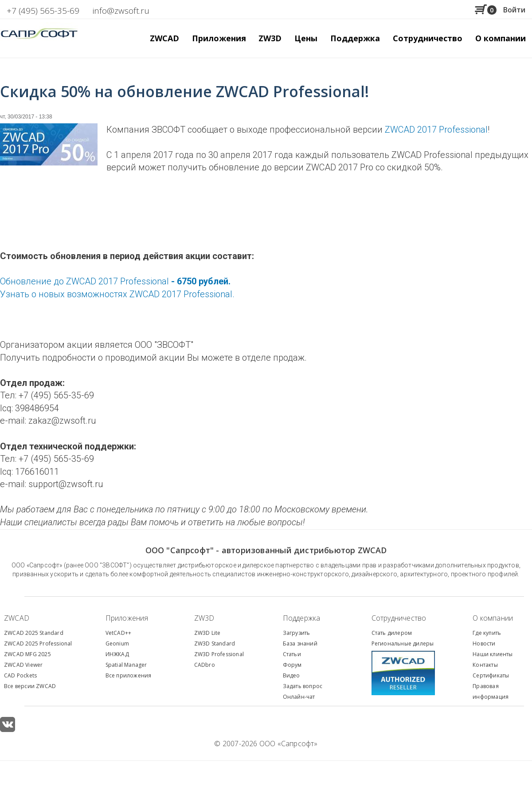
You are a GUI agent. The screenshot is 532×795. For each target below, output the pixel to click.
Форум (292, 665)
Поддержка (302, 618)
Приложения (127, 618)
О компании (493, 618)
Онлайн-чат (299, 697)
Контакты (485, 665)
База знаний (300, 643)
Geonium (117, 643)
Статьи (292, 654)
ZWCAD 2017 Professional (436, 130)
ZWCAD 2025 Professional (38, 643)
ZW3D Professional (219, 654)
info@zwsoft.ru (121, 11)
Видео (291, 675)
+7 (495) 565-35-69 (43, 11)
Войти (514, 10)
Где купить (487, 633)
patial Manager (128, 665)
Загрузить (297, 633)
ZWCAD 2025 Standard (34, 633)
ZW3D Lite (207, 633)
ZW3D (204, 618)
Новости (484, 643)
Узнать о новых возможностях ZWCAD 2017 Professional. (117, 294)
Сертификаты (491, 675)
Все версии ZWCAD (30, 686)
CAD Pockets (20, 675)
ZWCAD (17, 618)
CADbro (205, 665)
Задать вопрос (303, 686)
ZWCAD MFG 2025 (27, 654)
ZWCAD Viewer (23, 665)
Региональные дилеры (403, 643)
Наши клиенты (493, 654)
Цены (306, 38)
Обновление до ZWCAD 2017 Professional (115, 281)
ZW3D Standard (215, 643)
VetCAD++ (119, 633)
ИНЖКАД (117, 654)
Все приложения (129, 675)
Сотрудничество (428, 38)
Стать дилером (392, 633)
